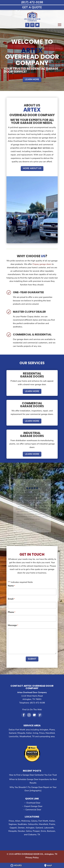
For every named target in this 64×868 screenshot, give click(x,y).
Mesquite (13, 831)
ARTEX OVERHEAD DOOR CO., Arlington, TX (36, 854)
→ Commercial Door (32, 810)
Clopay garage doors (42, 264)
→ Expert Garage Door (32, 806)
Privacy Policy (32, 858)
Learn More (32, 79)
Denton (21, 828)
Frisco (11, 821)
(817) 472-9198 (32, 2)
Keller (52, 821)
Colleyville (33, 824)
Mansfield (43, 824)
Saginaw (13, 824)
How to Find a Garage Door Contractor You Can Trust (33, 775)
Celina (29, 831)
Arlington (30, 828)
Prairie (52, 824)
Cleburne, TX (34, 835)
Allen (18, 821)
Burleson (51, 831)
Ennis (43, 831)
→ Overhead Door (32, 803)
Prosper (36, 831)
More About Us (32, 168)
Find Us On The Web (32, 710)
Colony (34, 821)
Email (11, 599)
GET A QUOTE (32, 7)
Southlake (22, 824)
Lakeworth (49, 828)
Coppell (13, 828)
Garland (39, 828)
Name (11, 586)
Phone (12, 612)
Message (13, 626)
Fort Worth (43, 821)
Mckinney (26, 821)
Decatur (21, 831)
